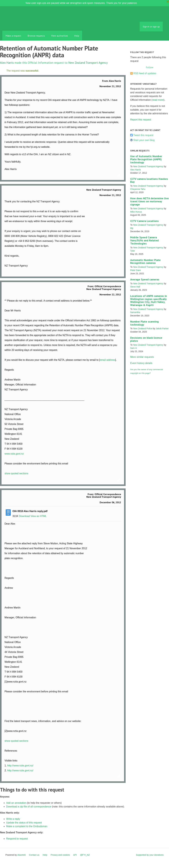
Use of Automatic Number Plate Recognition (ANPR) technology (146, 159)
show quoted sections (16, 473)
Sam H (134, 348)
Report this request (141, 120)
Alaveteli (22, 855)
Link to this (120, 175)
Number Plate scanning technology (144, 323)
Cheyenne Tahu (138, 189)
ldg (132, 228)
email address (108, 360)
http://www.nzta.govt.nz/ (20, 766)
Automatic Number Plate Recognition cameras (145, 261)
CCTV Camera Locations (144, 221)
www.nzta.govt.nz (14, 454)
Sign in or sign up (151, 27)
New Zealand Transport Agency (88, 63)
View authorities (60, 36)
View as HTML (39, 516)
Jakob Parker (162, 329)
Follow (150, 67)
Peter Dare (135, 270)
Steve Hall (135, 287)
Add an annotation (16, 803)
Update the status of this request (24, 823)
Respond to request (17, 839)
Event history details (141, 363)
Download (24, 516)
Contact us (34, 855)
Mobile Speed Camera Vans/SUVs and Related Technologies (144, 240)
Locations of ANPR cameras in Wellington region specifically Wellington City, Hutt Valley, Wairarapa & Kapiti (149, 300)
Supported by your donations (150, 855)
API (75, 855)
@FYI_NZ (85, 855)
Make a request (13, 36)
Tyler (133, 251)
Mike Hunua (136, 212)
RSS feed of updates (145, 73)
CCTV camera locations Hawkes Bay (149, 180)
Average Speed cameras (145, 279)
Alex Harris (7, 63)
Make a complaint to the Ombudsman (27, 826)
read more (158, 100)
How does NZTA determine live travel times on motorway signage (149, 201)
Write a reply (13, 819)
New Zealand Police (143, 329)
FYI (20, 24)
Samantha (135, 312)
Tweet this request (143, 135)
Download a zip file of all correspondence (29, 807)
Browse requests (36, 36)
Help (77, 36)
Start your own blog (144, 140)
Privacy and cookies (60, 855)
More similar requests (142, 357)
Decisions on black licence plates (146, 339)
